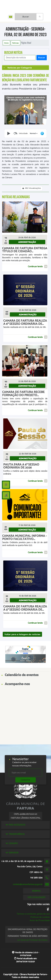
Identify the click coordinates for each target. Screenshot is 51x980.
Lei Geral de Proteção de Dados (32, 940)
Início (6, 43)
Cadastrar (26, 780)
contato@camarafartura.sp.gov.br (28, 884)
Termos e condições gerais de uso (33, 914)
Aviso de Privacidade (40, 920)
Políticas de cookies (40, 917)
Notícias (16, 43)
